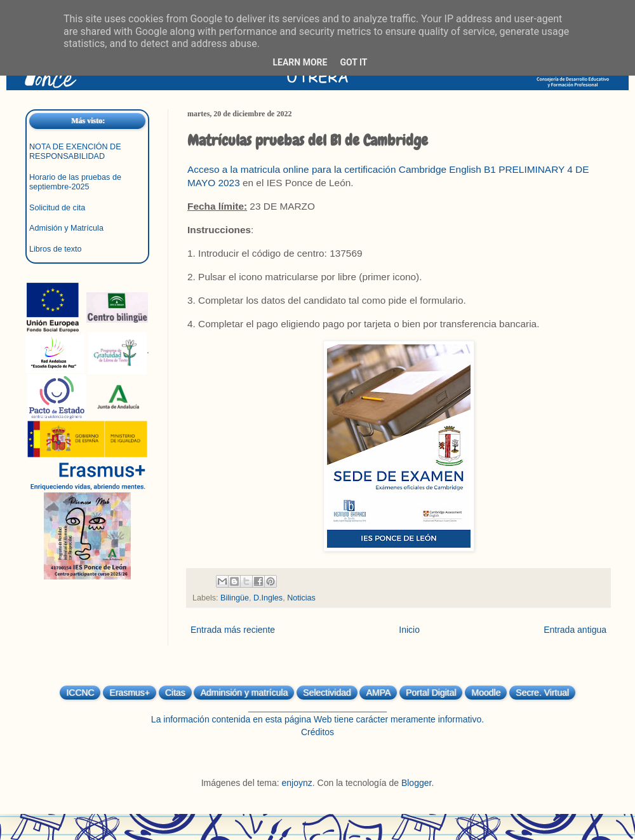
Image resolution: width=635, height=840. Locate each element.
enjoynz (297, 783)
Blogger (416, 783)
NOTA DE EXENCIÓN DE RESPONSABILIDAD (75, 152)
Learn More (300, 62)
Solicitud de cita (57, 208)
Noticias (301, 598)
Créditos (317, 732)
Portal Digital (431, 693)
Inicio (409, 630)
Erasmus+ (129, 693)
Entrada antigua (575, 630)
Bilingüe (235, 598)
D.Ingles (268, 598)
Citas (175, 693)
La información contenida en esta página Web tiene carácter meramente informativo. (317, 719)
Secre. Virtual (542, 693)
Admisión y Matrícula (66, 228)
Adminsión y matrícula (244, 693)
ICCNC (80, 693)
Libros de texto (56, 249)
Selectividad (327, 693)
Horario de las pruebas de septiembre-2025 (75, 182)
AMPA (378, 693)
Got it (353, 62)
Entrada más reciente (233, 630)
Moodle (486, 693)
